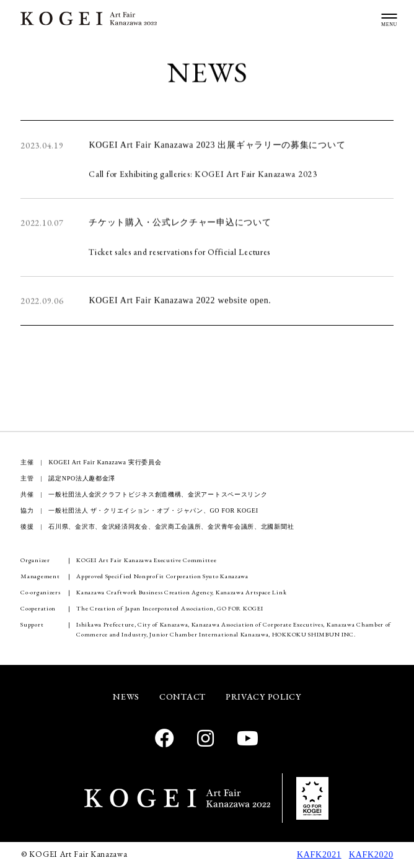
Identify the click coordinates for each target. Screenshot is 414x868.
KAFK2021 (319, 855)
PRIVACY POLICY (263, 697)
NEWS (126, 697)
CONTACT (183, 697)
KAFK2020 (371, 855)
